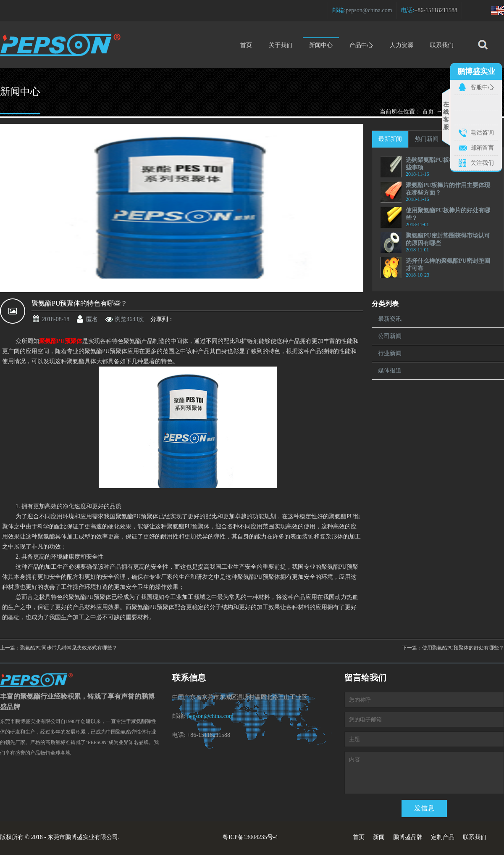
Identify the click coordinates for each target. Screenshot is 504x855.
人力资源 (402, 45)
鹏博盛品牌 (408, 837)
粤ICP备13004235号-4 (250, 837)
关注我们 (482, 163)
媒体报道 (390, 371)
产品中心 (361, 45)
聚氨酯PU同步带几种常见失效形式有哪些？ (69, 648)
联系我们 (442, 45)
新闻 (379, 837)
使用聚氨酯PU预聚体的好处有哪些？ (463, 648)
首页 (246, 45)
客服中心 (482, 87)
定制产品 (443, 837)
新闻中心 (321, 43)
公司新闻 (390, 336)
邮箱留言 (482, 148)
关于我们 (281, 45)
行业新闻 (390, 353)
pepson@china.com (369, 10)
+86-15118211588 (436, 10)
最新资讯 (390, 319)
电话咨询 (482, 133)
